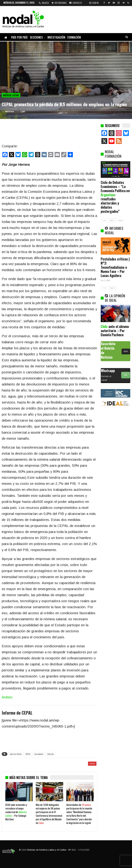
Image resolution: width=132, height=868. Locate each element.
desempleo (39, 754)
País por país (19, 37)
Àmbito (7, 697)
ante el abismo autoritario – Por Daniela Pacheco (115, 330)
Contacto (76, 3)
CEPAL (28, 754)
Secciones (36, 37)
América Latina (11, 95)
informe (51, 754)
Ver (126, 375)
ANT (104, 221)
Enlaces (44, 3)
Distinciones (59, 3)
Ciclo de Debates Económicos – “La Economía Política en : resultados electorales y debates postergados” (115, 197)
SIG (113, 221)
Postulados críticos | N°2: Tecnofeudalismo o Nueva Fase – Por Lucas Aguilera (115, 267)
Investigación (56, 37)
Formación (74, 37)
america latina (16, 754)
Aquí (126, 351)
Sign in (94, 3)
